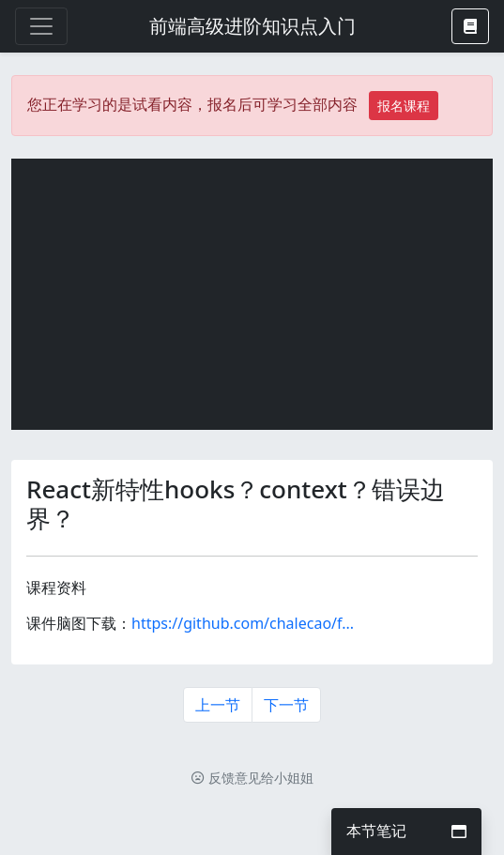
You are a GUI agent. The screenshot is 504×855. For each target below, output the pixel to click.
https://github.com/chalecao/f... (243, 623)
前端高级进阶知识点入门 (252, 26)
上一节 (218, 705)
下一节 (286, 705)
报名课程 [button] (404, 106)
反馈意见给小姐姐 (252, 778)
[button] (470, 26)
